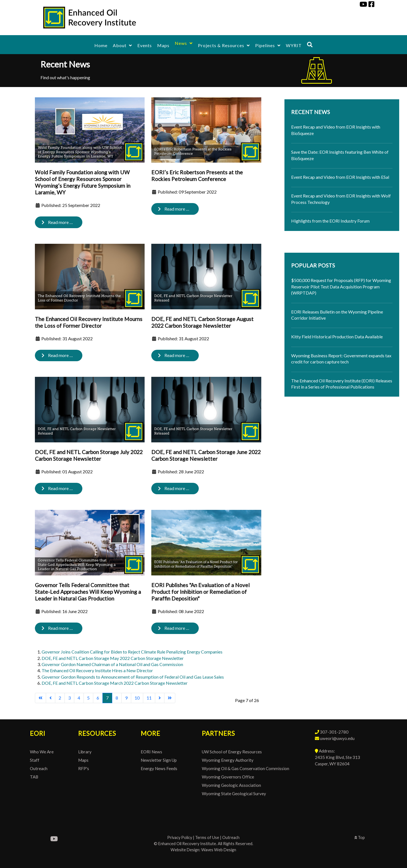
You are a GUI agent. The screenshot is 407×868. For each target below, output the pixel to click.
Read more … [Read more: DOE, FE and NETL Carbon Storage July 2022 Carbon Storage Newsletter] (57, 488)
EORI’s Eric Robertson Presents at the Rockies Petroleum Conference (197, 176)
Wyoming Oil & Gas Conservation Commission (246, 768)
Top (360, 837)
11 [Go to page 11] (149, 698)
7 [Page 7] (107, 698)
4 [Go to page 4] (79, 698)
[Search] (310, 44)
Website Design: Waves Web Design (203, 850)
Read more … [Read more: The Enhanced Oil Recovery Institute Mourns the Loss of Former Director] (57, 355)
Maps (83, 760)
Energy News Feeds (159, 768)
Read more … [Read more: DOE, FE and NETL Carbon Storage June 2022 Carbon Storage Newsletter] (174, 488)
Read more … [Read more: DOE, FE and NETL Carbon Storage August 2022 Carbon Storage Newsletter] (174, 355)
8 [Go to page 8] (117, 698)
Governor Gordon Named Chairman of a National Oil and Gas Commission (112, 664)
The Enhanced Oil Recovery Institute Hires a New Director (97, 670)
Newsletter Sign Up (159, 760)
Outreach (39, 768)
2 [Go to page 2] (60, 698)
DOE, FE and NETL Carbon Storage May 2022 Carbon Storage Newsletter (113, 658)
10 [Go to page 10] (137, 698)
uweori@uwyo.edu (337, 738)
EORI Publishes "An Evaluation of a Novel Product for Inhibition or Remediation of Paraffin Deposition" (200, 592)
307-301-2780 (334, 732)
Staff (35, 760)
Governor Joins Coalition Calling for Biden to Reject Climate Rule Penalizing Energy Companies (132, 652)
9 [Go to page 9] (126, 698)
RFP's (84, 768)
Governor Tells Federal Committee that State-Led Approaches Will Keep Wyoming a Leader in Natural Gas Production (88, 592)
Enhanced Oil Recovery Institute (187, 844)
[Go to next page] (160, 698)
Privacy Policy (180, 837)
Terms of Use (207, 837)
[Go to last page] (170, 698)
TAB (34, 777)
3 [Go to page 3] (69, 698)
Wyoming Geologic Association (231, 785)
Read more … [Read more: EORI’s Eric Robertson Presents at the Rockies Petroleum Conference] (174, 209)
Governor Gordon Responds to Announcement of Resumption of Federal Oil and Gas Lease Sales (133, 677)
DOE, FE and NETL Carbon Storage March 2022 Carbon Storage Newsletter (115, 683)
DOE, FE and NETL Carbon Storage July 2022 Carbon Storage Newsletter (89, 455)
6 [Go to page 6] (98, 698)
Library (85, 752)
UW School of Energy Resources (232, 752)
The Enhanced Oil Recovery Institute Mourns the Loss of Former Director (89, 322)
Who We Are (42, 752)
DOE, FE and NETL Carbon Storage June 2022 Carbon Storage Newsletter (206, 455)
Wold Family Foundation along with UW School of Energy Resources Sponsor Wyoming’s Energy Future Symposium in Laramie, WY (83, 182)
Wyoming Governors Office (228, 777)
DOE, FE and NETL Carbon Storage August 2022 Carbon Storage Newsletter (202, 322)
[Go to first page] (40, 698)
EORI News (151, 752)
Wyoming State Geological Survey (234, 794)
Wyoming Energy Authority (228, 760)
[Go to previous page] (51, 698)
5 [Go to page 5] (88, 698)
